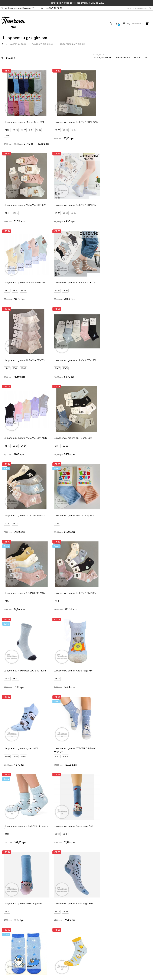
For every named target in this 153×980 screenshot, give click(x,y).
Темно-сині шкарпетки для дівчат (78, 765)
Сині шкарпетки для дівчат (29, 748)
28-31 (53, 116)
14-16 (15, 121)
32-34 (24, 510)
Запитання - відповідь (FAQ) (19, 917)
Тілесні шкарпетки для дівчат (30, 723)
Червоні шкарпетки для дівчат (78, 731)
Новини (9, 902)
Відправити (102, 851)
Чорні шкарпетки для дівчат (122, 714)
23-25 (8, 116)
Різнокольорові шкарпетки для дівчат (36, 714)
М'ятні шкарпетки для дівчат (123, 790)
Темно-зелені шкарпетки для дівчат (34, 790)
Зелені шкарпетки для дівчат (121, 781)
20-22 (24, 116)
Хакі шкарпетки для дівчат (122, 765)
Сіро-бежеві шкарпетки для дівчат (120, 748)
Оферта (9, 922)
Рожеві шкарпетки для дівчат (123, 723)
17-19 (22, 121)
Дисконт (10, 927)
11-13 (7, 121)
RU (150, 8)
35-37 (81, 316)
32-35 (61, 116)
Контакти (10, 887)
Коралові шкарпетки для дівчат (33, 781)
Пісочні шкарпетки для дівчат (33, 765)
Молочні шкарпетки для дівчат (33, 731)
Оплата (9, 897)
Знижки (9, 907)
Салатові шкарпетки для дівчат (123, 756)
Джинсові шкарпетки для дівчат (73, 748)
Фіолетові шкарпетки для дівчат (75, 773)
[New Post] (65, 953)
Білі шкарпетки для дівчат (82, 714)
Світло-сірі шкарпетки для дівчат (76, 756)
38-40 (90, 316)
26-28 (16, 116)
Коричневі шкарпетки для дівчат (122, 773)
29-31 (126, 380)
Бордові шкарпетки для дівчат (78, 781)
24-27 (44, 116)
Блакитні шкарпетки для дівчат (30, 756)
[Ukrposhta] (91, 953)
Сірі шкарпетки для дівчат (122, 740)
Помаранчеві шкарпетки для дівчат (77, 723)
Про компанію (12, 932)
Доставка (10, 892)
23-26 (89, 252)
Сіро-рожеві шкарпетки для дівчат (77, 798)
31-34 (44, 252)
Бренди (9, 912)
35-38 (53, 252)
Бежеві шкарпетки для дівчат (80, 790)
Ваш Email (69, 846)
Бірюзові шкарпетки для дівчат (33, 740)
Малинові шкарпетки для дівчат (79, 740)
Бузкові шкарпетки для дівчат (30, 773)
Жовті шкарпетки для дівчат (121, 731)
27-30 (81, 252)
